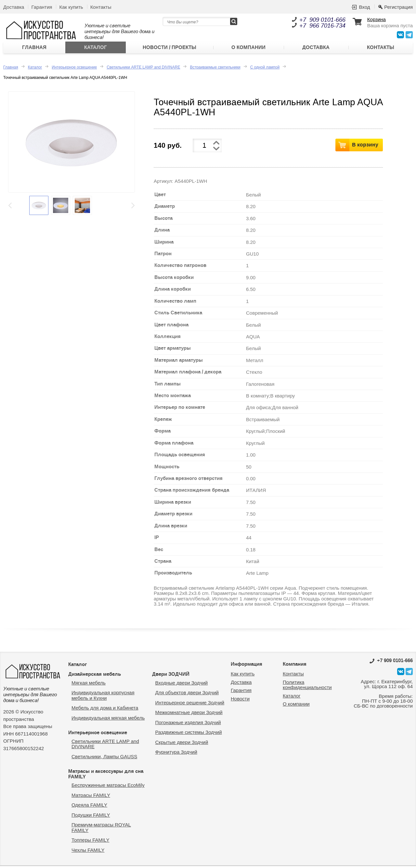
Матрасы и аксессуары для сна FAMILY (106, 776)
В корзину (365, 146)
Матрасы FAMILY (91, 797)
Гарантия (42, 7)
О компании (248, 48)
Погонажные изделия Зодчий (188, 724)
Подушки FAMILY (91, 817)
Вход (364, 7)
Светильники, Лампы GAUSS (104, 758)
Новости (240, 700)
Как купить (71, 7)
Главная (34, 48)
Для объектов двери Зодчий (187, 694)
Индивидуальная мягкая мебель (108, 719)
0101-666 (391, 662)
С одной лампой (265, 69)
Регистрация (398, 7)
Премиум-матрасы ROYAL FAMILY (101, 829)
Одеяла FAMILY (89, 807)
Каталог (96, 48)
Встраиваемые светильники (215, 69)
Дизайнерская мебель (95, 676)
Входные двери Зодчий (182, 684)
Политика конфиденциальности (307, 686)
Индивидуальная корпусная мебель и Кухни (103, 697)
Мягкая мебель (89, 684)
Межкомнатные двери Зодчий (189, 714)
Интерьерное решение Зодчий (190, 704)
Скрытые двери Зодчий (182, 744)
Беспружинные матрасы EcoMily (108, 787)
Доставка (14, 7)
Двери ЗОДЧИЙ (171, 676)
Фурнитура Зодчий (176, 754)
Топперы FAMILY (90, 842)
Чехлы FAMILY (88, 852)
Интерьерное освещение (74, 69)
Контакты (101, 7)
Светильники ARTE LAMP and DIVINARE (143, 69)
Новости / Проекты (169, 48)
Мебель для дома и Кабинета (105, 710)
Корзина (377, 19)
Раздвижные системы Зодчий (189, 734)
